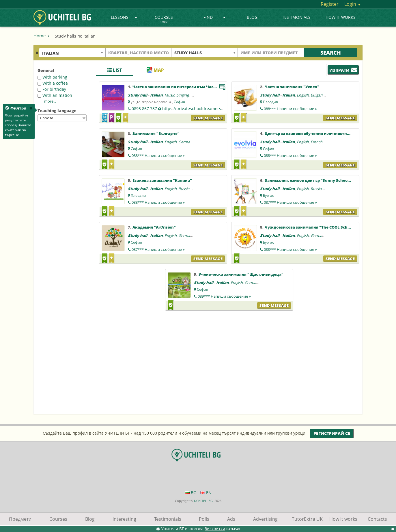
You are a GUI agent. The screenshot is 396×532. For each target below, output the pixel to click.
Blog (252, 17)
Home (40, 36)
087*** (290, 202)
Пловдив (270, 102)
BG (191, 493)
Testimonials (296, 17)
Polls (204, 519)
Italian (156, 95)
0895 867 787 (144, 109)
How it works (341, 17)
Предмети (20, 519)
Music (170, 95)
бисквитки (215, 529)
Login (353, 4)
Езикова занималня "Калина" (162, 180)
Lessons (124, 17)
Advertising (265, 519)
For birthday (52, 89)
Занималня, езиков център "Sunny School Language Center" (325, 180)
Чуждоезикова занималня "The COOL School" (310, 227)
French (316, 142)
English (303, 95)
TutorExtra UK (307, 519)
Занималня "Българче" (156, 134)
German (185, 142)
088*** (290, 109)
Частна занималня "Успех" (292, 87)
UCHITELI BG (203, 501)
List (115, 70)
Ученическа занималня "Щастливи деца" (241, 274)
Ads (231, 519)
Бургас (268, 195)
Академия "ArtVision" (154, 227)
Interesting (124, 519)
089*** (224, 296)
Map (155, 70)
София (179, 102)
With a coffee (53, 83)
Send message (208, 118)
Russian (185, 189)
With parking (52, 77)
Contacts (377, 519)
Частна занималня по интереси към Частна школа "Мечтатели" (198, 87)
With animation (55, 95)
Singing (183, 95)
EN (206, 493)
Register (330, 4)
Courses (164, 19)
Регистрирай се (332, 433)
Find (215, 17)
